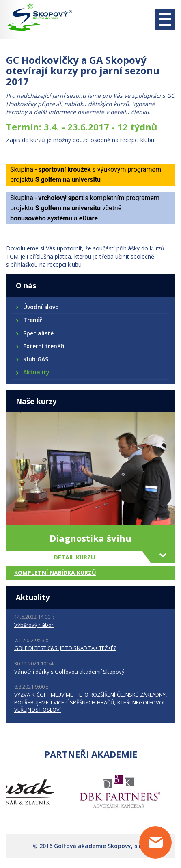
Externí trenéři (43, 346)
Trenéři (33, 320)
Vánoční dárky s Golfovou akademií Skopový (69, 672)
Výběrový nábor (34, 625)
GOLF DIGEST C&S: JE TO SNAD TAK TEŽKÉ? (65, 648)
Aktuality (36, 372)
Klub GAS (35, 359)
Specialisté (38, 333)
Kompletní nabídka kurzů (55, 573)
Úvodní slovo (41, 307)
